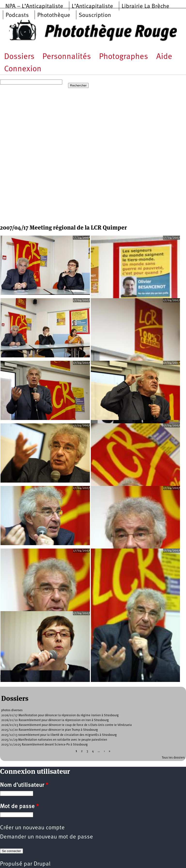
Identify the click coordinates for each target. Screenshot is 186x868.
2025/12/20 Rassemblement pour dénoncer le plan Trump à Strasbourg (50, 730)
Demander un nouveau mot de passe (46, 837)
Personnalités (67, 57)
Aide (164, 57)
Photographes (124, 57)
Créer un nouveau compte (32, 828)
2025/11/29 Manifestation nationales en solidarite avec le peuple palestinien (54, 740)
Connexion (23, 69)
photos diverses (12, 710)
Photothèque (54, 15)
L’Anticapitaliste (92, 7)
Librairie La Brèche (145, 7)
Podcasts (17, 15)
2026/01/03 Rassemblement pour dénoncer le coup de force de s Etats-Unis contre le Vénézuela (66, 725)
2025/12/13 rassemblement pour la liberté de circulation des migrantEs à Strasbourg (59, 735)
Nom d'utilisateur (24, 785)
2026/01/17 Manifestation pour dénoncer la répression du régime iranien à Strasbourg (60, 715)
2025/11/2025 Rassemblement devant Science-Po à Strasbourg (44, 745)
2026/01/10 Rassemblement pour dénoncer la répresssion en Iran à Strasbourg (55, 720)
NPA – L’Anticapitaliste (34, 7)
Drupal (42, 864)
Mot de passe (19, 807)
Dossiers (19, 57)
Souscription (95, 15)
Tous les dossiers (173, 758)
